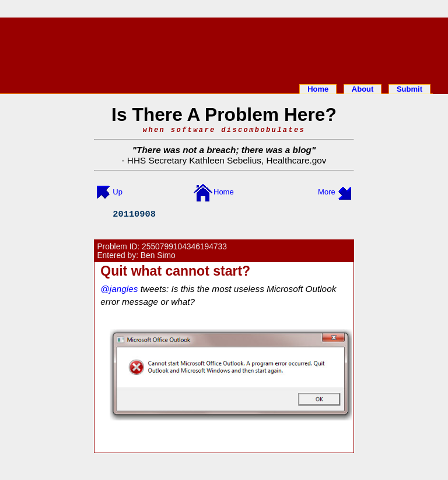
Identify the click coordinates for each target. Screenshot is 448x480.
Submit (409, 89)
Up (118, 192)
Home (318, 89)
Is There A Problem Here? (224, 114)
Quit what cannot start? (175, 271)
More (327, 192)
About (363, 89)
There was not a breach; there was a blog (224, 150)
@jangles (119, 289)
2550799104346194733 (184, 247)
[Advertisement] (224, 48)
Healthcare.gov (296, 160)
